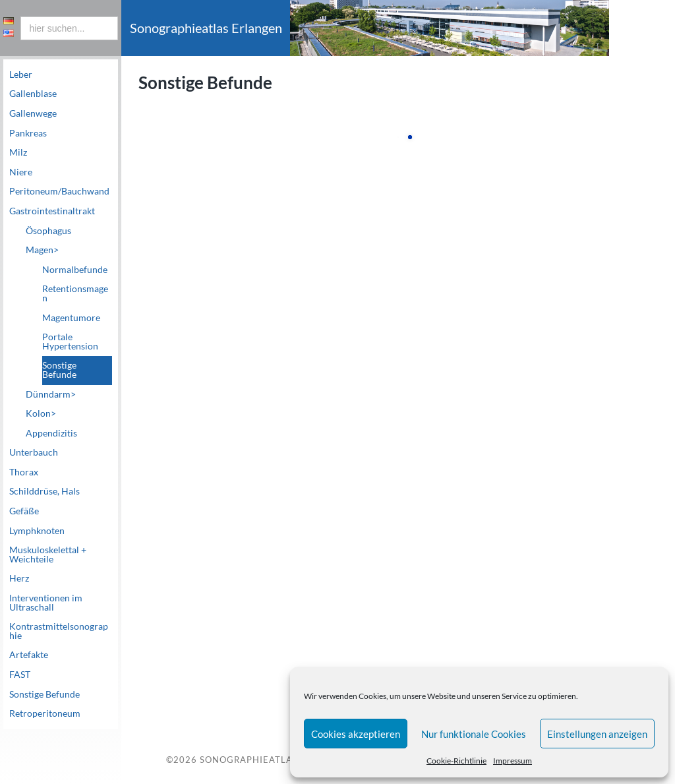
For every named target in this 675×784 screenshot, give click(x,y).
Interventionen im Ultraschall (46, 603)
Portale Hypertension (70, 342)
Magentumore (71, 318)
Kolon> (41, 413)
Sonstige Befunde (59, 370)
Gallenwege (33, 113)
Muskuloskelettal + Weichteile (48, 555)
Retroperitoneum (45, 713)
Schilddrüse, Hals (44, 491)
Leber (21, 75)
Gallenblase (33, 94)
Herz (19, 578)
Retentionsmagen (75, 293)
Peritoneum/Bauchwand (59, 191)
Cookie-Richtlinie (456, 761)
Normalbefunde (75, 270)
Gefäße (24, 511)
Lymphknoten (37, 531)
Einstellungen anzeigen (597, 734)
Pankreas (28, 133)
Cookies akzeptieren (356, 734)
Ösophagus (48, 231)
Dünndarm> (51, 394)
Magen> (42, 250)
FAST (20, 675)
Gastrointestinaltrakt (52, 211)
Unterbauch (34, 452)
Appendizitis (51, 433)
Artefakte (29, 655)
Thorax (24, 472)
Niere (21, 172)
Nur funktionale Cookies (474, 734)
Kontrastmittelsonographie (59, 631)
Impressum (513, 761)
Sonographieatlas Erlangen (276, 760)
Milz (18, 152)
